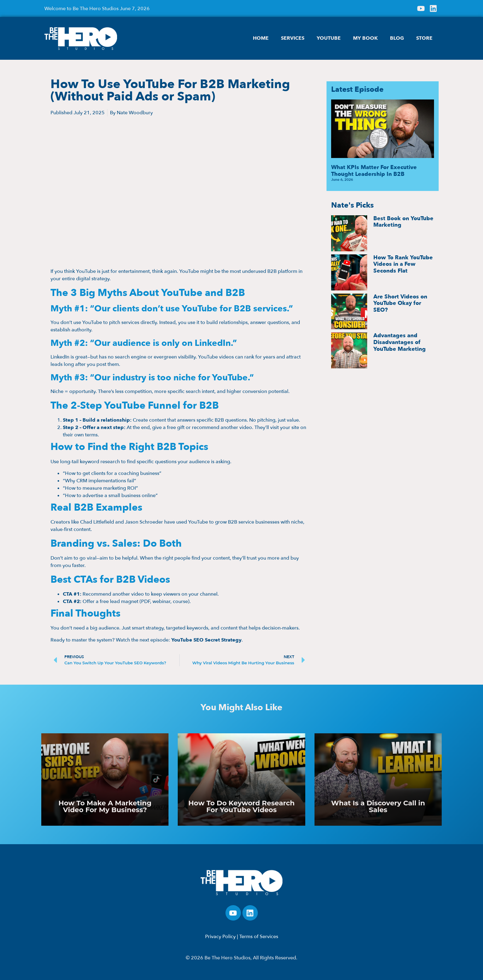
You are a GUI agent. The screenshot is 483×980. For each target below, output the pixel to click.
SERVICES (293, 38)
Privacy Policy (220, 937)
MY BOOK (365, 38)
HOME (261, 38)
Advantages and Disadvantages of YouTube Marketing (400, 342)
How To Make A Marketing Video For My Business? (105, 806)
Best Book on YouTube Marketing (403, 222)
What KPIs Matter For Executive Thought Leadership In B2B (374, 171)
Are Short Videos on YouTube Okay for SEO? (400, 303)
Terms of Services (259, 937)
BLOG (397, 38)
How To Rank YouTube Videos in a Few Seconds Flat (403, 264)
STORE (424, 38)
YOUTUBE (329, 38)
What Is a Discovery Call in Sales (378, 806)
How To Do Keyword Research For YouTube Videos (242, 806)
